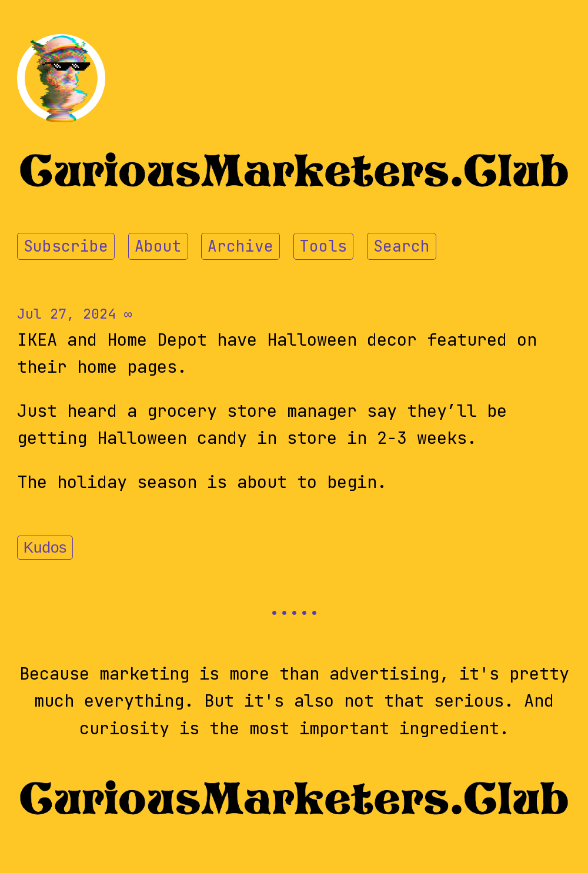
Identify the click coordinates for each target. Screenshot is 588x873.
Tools (323, 246)
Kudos (45, 547)
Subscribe (66, 246)
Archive (240, 246)
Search (402, 246)
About (158, 246)
